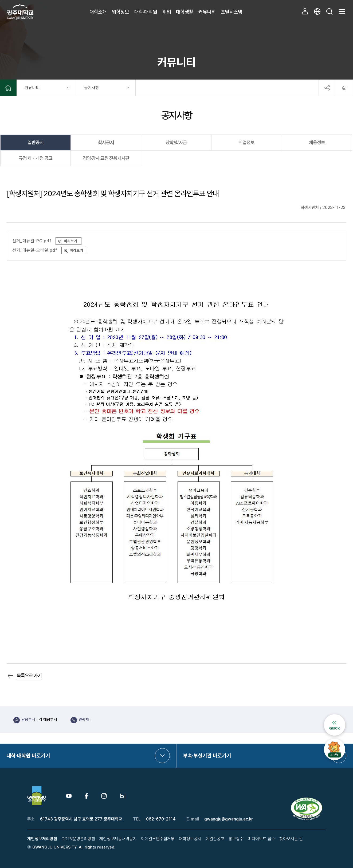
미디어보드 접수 (261, 839)
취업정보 (246, 142)
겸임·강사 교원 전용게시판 (106, 158)
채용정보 (317, 142)
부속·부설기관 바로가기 (207, 756)
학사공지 (106, 142)
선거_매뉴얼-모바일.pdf (35, 250)
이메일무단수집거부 (158, 839)
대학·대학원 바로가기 (28, 756)
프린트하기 (344, 88)
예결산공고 (215, 839)
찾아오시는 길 (291, 839)
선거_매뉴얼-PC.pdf (32, 241)
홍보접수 (236, 839)
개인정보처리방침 (42, 839)
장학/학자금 (176, 142)
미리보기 (71, 241)
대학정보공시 (190, 839)
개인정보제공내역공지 (118, 839)
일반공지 (36, 142)
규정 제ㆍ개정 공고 (36, 158)
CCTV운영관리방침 (78, 839)
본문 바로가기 (0, 0)
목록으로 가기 (29, 675)
